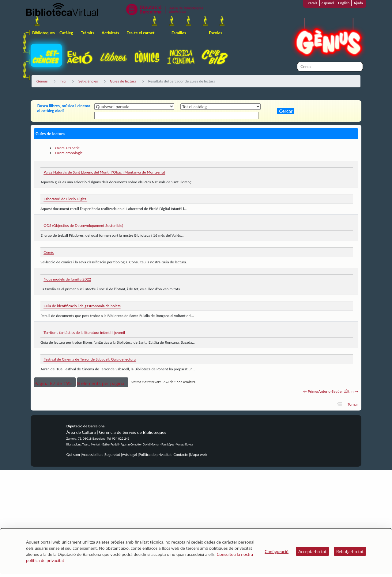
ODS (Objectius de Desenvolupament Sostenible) (83, 225)
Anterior (325, 391)
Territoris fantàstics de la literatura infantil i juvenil (84, 332)
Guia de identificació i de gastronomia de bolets (82, 306)
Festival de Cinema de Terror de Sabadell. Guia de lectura (90, 359)
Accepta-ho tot (312, 551)
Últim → (351, 391)
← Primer (311, 391)
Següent (338, 391)
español (328, 3)
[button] (55, 382)
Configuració (277, 551)
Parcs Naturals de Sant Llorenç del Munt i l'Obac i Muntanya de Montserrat (104, 172)
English (344, 3)
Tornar (353, 404)
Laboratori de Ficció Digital (65, 199)
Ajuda (358, 3)
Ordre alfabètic (67, 148)
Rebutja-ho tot (350, 551)
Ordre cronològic (69, 153)
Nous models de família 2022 (67, 279)
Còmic (49, 252)
